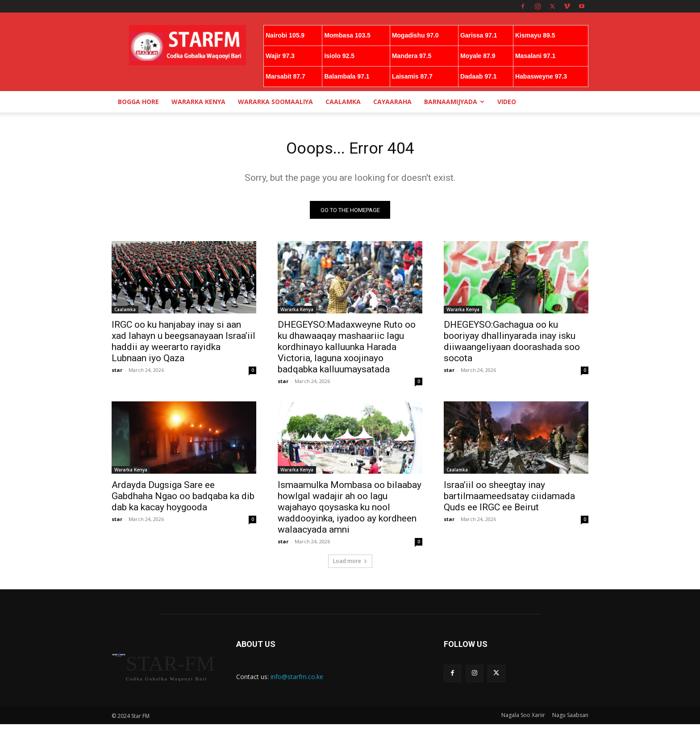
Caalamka (343, 102)
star (117, 373)
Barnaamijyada (454, 102)
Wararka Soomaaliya (275, 102)
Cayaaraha (392, 102)
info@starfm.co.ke (297, 679)
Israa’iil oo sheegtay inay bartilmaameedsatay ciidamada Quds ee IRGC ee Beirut (509, 499)
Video (507, 102)
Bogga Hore (138, 102)
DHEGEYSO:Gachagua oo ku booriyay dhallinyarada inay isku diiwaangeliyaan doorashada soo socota (512, 344)
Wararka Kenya (198, 102)
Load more (350, 564)
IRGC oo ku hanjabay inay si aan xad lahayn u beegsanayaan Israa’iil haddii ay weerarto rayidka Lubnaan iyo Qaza (183, 344)
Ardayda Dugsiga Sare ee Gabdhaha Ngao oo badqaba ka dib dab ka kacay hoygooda (183, 499)
